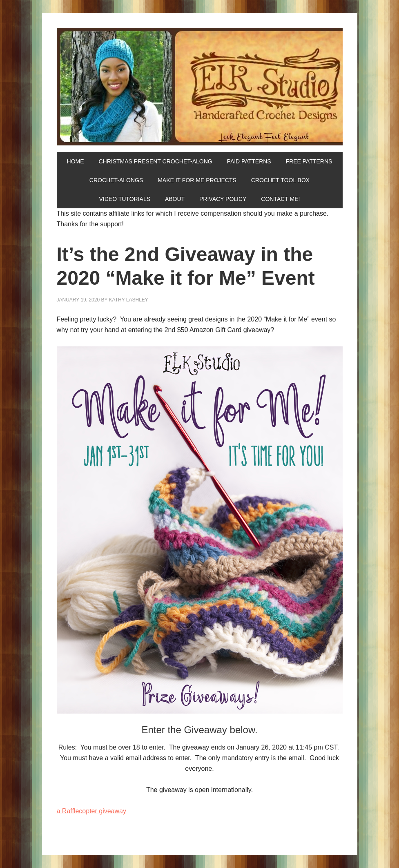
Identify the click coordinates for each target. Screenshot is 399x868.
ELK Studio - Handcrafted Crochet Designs (200, 87)
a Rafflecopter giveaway (91, 811)
